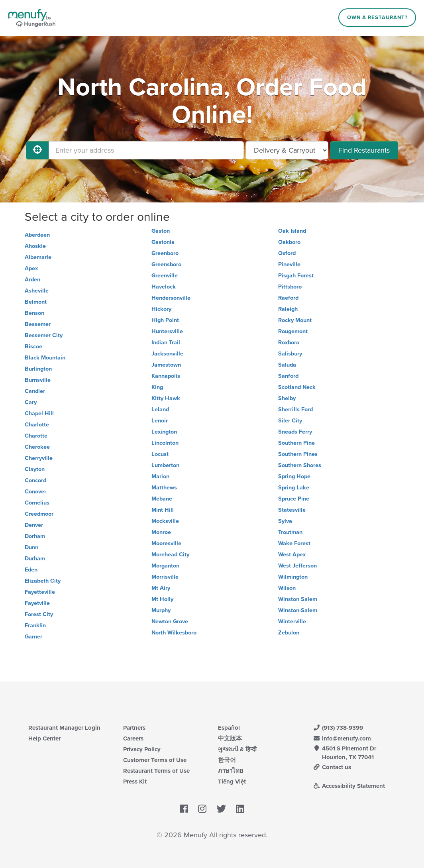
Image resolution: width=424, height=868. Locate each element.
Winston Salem (298, 599)
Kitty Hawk (166, 398)
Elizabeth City (43, 581)
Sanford (288, 376)
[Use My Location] (37, 150)
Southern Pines (298, 454)
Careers (133, 738)
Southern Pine (296, 443)
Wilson (287, 588)
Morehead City (170, 555)
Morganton (165, 566)
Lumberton (165, 465)
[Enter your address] (146, 150)
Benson (34, 313)
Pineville (289, 264)
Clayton (35, 469)
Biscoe (33, 347)
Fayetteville (40, 592)
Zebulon (289, 633)
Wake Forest (294, 543)
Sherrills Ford (295, 409)
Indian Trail (166, 343)
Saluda (287, 365)
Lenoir (160, 421)
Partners (134, 728)
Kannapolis (166, 376)
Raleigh (288, 309)
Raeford (288, 298)
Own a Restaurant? (377, 18)
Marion (160, 476)
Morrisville (165, 577)
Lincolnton (165, 443)
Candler (35, 391)
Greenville (165, 276)
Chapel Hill (39, 413)
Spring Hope (294, 476)
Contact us (332, 767)
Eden (31, 570)
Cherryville (39, 458)
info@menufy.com (342, 738)
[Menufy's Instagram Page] (202, 809)
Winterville (292, 622)
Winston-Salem (298, 610)
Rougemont (293, 331)
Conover (35, 492)
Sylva (285, 521)
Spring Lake (294, 488)
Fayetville (37, 603)
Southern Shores (300, 465)
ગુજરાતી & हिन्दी (237, 749)
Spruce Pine (294, 499)
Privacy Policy (142, 749)
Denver (34, 525)
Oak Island (292, 231)
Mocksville (165, 521)
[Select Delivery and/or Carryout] (287, 150)
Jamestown (166, 365)
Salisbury (290, 354)
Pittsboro (290, 287)
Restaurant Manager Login (64, 728)
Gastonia (163, 242)
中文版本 (230, 738)
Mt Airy (161, 588)
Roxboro (289, 343)
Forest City (39, 614)
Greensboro (166, 264)
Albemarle (38, 257)
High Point (165, 320)
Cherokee (37, 447)
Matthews (164, 488)
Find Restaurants (364, 150)
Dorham (35, 536)
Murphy (161, 610)
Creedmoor (39, 514)
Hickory (161, 309)
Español (229, 728)
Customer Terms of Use (155, 760)
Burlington (38, 369)
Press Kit (135, 782)
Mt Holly (162, 599)
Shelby (287, 398)
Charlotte (37, 425)
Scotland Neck (297, 387)
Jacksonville (167, 354)
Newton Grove (170, 622)
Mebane (162, 499)
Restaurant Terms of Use (156, 771)
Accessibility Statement (349, 786)
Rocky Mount (295, 320)
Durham (35, 559)
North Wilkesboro (174, 633)
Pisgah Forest (296, 276)
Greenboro (165, 253)
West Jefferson (297, 566)
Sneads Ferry (295, 432)
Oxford (287, 253)
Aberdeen (37, 235)
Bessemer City (44, 335)
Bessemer (38, 324)
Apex (31, 268)
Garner (33, 637)
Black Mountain (45, 358)
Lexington (164, 432)
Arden (32, 280)
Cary (31, 402)
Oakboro (289, 242)
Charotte (36, 436)
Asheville (37, 291)
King (157, 387)
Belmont (36, 302)
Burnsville (38, 380)
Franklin (35, 625)
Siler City (290, 421)
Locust (160, 454)
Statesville (292, 510)
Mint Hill (163, 510)
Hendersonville (171, 298)
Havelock (164, 287)
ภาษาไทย (231, 771)
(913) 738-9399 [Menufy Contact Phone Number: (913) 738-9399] (338, 728)
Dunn (31, 547)
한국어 (227, 760)
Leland (160, 409)
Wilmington (293, 577)
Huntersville (167, 331)
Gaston (161, 231)
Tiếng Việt (232, 782)
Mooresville (166, 543)
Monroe (161, 532)
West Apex (292, 555)
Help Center (44, 738)
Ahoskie (35, 246)
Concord (35, 480)
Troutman (290, 532)
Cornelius (37, 503)
